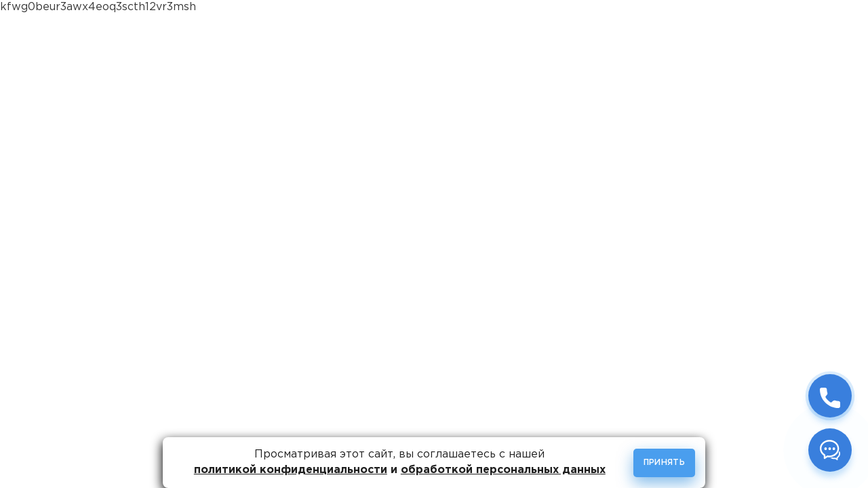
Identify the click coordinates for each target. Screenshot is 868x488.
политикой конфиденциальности (291, 470)
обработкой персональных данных (503, 470)
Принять (664, 463)
